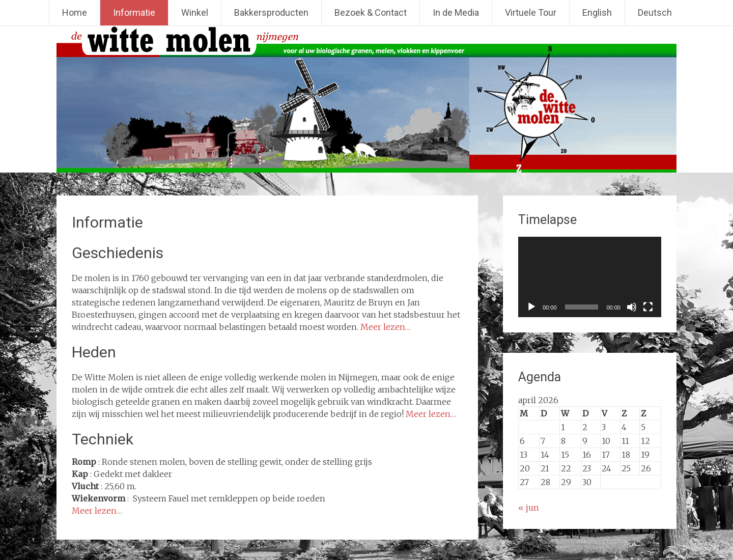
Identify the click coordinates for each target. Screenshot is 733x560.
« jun (529, 508)
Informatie (134, 12)
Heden (94, 352)
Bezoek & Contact (371, 12)
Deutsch (655, 12)
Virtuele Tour (531, 12)
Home (75, 12)
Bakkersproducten (271, 12)
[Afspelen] (531, 307)
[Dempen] (632, 307)
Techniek (103, 439)
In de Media (456, 12)
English (597, 12)
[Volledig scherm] (648, 307)
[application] (590, 277)
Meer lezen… (386, 327)
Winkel (195, 12)
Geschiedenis (118, 253)
